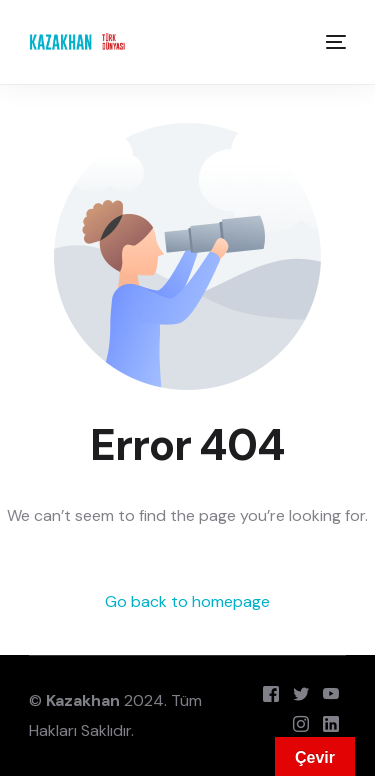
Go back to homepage (187, 601)
